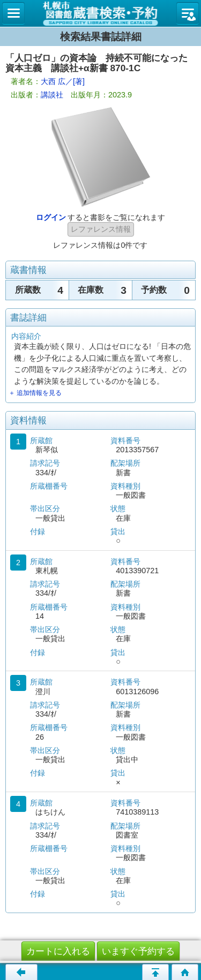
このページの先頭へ (155, 972)
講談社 (52, 95)
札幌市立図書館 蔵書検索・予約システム (100, 13)
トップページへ (185, 972)
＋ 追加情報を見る (35, 393)
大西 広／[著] (63, 81)
